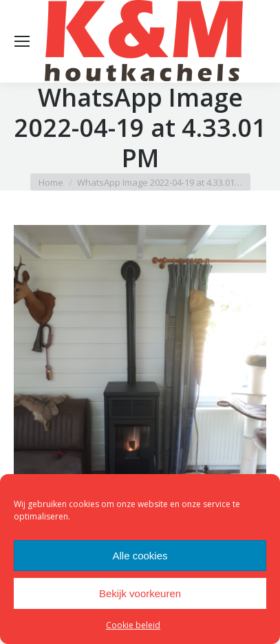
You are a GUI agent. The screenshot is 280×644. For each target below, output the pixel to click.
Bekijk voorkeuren (140, 593)
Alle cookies (140, 556)
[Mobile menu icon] (22, 41)
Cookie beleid (133, 625)
